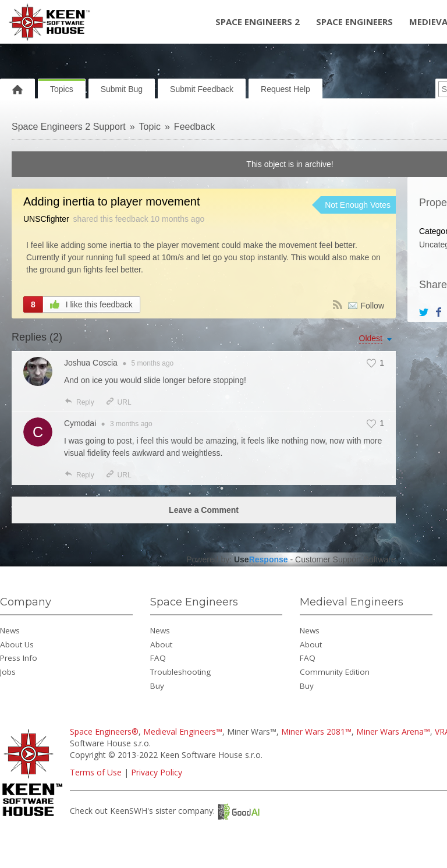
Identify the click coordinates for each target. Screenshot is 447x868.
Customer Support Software (345, 559)
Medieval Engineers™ (183, 731)
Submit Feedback (202, 89)
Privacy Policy (157, 772)
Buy (157, 686)
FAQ (158, 658)
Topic (150, 127)
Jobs (8, 672)
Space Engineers (354, 22)
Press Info (19, 658)
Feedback (194, 127)
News (10, 630)
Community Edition (335, 672)
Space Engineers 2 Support (69, 127)
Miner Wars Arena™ (393, 731)
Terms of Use (96, 772)
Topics (62, 89)
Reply (79, 402)
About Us (17, 644)
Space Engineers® (104, 731)
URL (118, 402)
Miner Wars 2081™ (316, 731)
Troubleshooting (180, 672)
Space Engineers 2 (258, 22)
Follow (372, 306)
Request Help (285, 89)
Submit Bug (122, 89)
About (161, 644)
